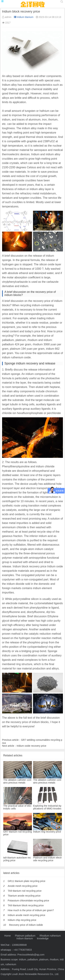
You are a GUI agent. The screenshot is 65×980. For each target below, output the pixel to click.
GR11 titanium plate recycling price (26, 881)
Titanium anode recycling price (24, 896)
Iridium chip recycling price (22, 920)
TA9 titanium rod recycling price (25, 891)
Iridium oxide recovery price (31, 746)
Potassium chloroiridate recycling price (28, 901)
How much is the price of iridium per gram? (31, 910)
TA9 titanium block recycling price (26, 905)
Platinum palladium (25, 936)
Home (8, 936)
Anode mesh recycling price (23, 886)
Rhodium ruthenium (50, 936)
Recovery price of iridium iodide (26, 925)
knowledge (43, 938)
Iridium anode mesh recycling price (26, 915)
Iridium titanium (24, 17)
